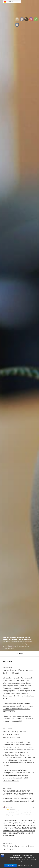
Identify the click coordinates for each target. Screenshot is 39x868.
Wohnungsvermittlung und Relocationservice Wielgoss (17, 639)
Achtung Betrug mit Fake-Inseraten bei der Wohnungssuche (15, 735)
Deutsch (8, 2)
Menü (19, 654)
